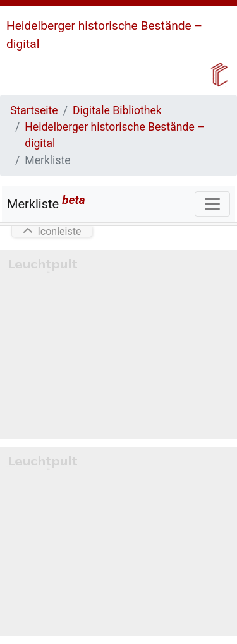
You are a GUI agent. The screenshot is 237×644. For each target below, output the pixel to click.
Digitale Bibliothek (117, 110)
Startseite (34, 110)
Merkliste (46, 202)
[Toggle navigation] (212, 204)
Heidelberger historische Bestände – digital (114, 135)
